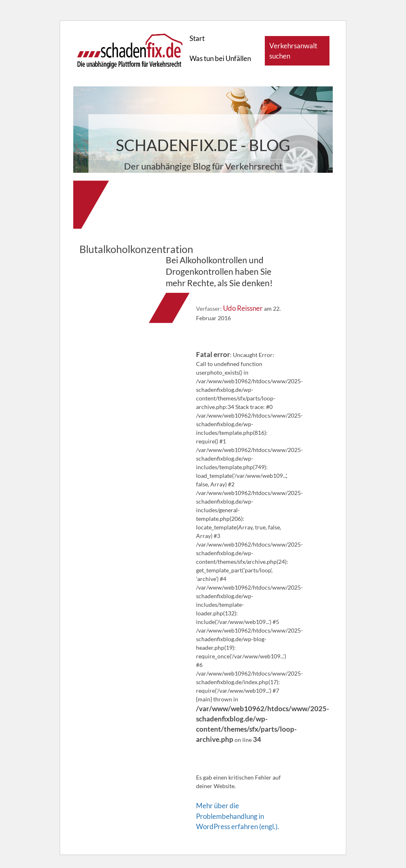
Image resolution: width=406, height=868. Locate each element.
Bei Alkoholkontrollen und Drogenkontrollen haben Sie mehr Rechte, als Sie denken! (219, 271)
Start (197, 38)
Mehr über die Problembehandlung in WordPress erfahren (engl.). (238, 816)
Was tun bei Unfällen (220, 58)
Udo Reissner (243, 308)
